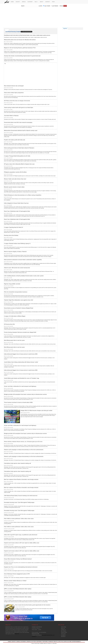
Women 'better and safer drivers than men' (15, 179)
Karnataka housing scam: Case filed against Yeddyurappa (19, 502)
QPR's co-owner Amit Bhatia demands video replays (18, 589)
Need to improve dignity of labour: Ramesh (15, 252)
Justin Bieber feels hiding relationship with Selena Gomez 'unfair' (21, 362)
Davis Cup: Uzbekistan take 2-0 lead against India (17, 219)
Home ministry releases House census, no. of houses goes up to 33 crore (23, 442)
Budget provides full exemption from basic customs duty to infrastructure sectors (25, 394)
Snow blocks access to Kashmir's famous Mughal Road (19, 308)
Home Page (64, 627)
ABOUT (42, 2)
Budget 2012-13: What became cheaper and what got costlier (36, 411)
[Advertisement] (44, 17)
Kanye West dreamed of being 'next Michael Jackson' (18, 559)
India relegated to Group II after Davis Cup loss (16, 203)
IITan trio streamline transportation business (16, 292)
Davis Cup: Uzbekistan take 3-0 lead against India (17, 211)
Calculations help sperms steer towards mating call (17, 463)
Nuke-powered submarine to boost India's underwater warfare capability (23, 260)
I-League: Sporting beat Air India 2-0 (13, 227)
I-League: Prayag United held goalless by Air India (17, 156)
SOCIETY (18, 2)
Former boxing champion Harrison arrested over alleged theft (20, 332)
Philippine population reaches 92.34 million (15, 172)
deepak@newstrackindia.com (48, 635)
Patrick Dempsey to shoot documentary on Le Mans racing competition (23, 195)
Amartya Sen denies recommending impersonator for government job (22, 56)
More (36, 2)
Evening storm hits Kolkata (11, 235)
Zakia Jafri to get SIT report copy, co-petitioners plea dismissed (21, 535)
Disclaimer (63, 636)
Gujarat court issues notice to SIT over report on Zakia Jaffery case (22, 543)
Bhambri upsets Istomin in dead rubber (14, 187)
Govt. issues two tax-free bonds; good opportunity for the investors (33, 605)
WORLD (24, 2)
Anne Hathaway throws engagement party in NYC (17, 574)
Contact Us (63, 630)
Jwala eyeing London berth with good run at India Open (19, 108)
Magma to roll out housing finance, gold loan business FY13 (20, 48)
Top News (65, 28)
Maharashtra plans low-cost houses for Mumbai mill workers (20, 40)
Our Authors (64, 631)
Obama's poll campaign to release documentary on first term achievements (24, 450)
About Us (63, 628)
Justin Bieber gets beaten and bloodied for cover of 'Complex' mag (22, 378)
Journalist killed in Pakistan (11, 116)
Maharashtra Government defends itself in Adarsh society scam (21, 131)
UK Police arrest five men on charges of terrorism (17, 101)
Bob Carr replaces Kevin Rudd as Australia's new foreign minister (21, 479)
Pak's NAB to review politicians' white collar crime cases (19, 519)
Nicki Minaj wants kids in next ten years (14, 340)
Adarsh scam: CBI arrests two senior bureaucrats (17, 268)
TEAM (53, 2)
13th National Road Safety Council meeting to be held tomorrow (21, 496)
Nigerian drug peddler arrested (12, 284)
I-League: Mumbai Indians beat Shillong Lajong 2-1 (17, 244)
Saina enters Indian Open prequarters (14, 93)
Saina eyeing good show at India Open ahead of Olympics (19, 148)
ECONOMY (30, 2)
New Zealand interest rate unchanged (14, 86)
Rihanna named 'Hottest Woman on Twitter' (15, 581)
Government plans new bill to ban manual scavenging (18, 122)
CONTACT (48, 2)
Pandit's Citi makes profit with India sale (15, 140)
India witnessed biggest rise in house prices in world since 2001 (21, 354)
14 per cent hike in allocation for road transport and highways (20, 386)
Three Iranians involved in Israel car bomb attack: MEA (18, 402)
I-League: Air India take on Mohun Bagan (15, 316)
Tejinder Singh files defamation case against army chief (19, 300)
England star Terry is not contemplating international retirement (21, 567)
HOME (12, 2)
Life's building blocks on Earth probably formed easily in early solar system (24, 276)
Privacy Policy (64, 632)
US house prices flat (9, 324)
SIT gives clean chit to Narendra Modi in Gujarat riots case (19, 164)
